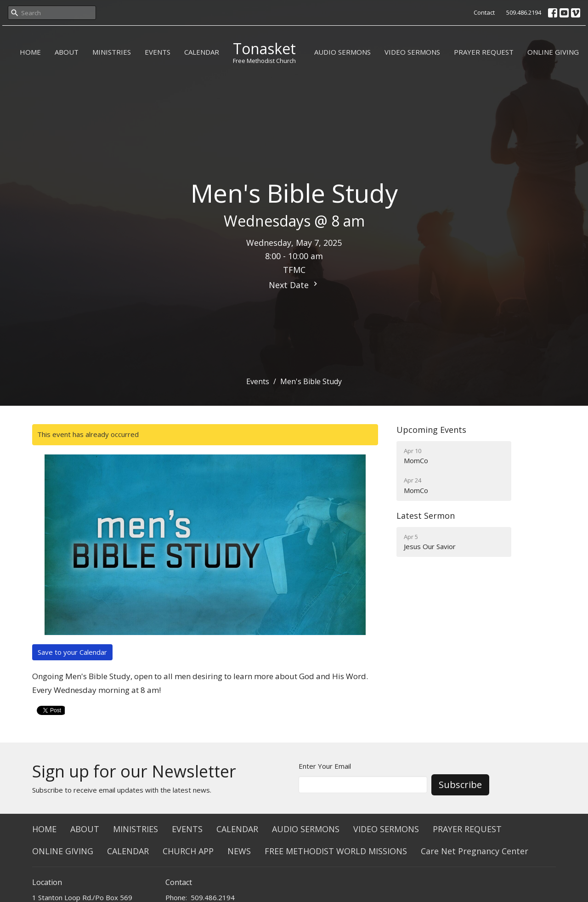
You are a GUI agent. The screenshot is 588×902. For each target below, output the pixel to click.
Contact (484, 12)
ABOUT (67, 52)
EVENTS (158, 52)
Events (258, 381)
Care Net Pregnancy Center (475, 851)
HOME (30, 52)
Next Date (294, 285)
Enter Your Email (325, 766)
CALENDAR (202, 52)
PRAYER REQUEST (484, 52)
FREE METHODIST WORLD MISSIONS (336, 851)
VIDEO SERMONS (412, 52)
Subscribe (460, 785)
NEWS (239, 851)
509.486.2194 (524, 12)
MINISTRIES (112, 52)
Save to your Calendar (72, 652)
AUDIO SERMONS (342, 52)
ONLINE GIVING (553, 52)
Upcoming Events (431, 430)
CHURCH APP (188, 851)
